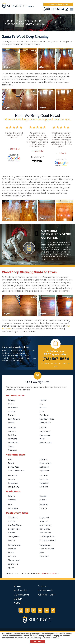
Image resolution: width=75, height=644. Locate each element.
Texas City (44, 483)
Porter (11, 553)
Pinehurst (12, 549)
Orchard (12, 431)
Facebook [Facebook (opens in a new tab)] (27, 610)
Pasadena (13, 508)
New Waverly (45, 533)
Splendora (13, 564)
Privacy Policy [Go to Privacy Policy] (8, 636)
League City (14, 487)
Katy (42, 411)
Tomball (43, 508)
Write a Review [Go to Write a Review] (67, 9)
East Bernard (14, 419)
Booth (11, 404)
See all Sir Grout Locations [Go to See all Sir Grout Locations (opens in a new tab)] (47, 573)
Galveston (44, 467)
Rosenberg (13, 443)
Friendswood (45, 463)
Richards (12, 556)
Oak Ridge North (47, 536)
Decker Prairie (14, 529)
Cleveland (13, 518)
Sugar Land (45, 431)
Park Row (12, 435)
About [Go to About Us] (18, 603)
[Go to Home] (19, 6)
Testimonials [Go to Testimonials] (45, 591)
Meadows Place (47, 419)
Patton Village (15, 545)
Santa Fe (44, 479)
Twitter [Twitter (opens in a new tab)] (34, 610)
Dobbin (11, 533)
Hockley (12, 540)
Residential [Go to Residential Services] (21, 591)
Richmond (13, 439)
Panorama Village (48, 540)
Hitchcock (13, 475)
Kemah (11, 479)
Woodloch (44, 556)
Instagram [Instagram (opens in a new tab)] (21, 610)
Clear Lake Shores (16, 471)
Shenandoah (14, 560)
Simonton (12, 450)
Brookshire (13, 408)
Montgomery (45, 525)
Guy (41, 404)
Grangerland (14, 536)
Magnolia (44, 521)
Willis (42, 553)
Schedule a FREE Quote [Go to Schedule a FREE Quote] (58, 4)
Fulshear (43, 400)
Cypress (12, 500)
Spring (11, 568)
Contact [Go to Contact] (43, 586)
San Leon (44, 475)
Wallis (42, 439)
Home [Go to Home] (18, 586)
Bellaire (11, 496)
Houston (43, 408)
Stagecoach (45, 545)
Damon (12, 415)
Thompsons (45, 435)
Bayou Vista (14, 467)
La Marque (13, 483)
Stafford (43, 427)
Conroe (12, 521)
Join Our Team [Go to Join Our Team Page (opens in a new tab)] (46, 595)
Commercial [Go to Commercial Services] (22, 595)
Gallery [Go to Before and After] (18, 599)
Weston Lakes (46, 443)
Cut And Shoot (15, 525)
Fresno (11, 423)
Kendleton (44, 415)
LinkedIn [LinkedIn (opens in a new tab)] (47, 610)
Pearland (44, 505)
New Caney (45, 529)
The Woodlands (47, 549)
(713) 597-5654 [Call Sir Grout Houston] (54, 9)
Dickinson (44, 459)
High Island (45, 471)
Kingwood (44, 518)
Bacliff (11, 463)
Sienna (11, 446)
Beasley (12, 400)
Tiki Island (44, 487)
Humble (43, 500)
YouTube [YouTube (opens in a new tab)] (40, 610)
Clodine (12, 411)
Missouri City (45, 423)
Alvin (10, 459)
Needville (12, 427)
